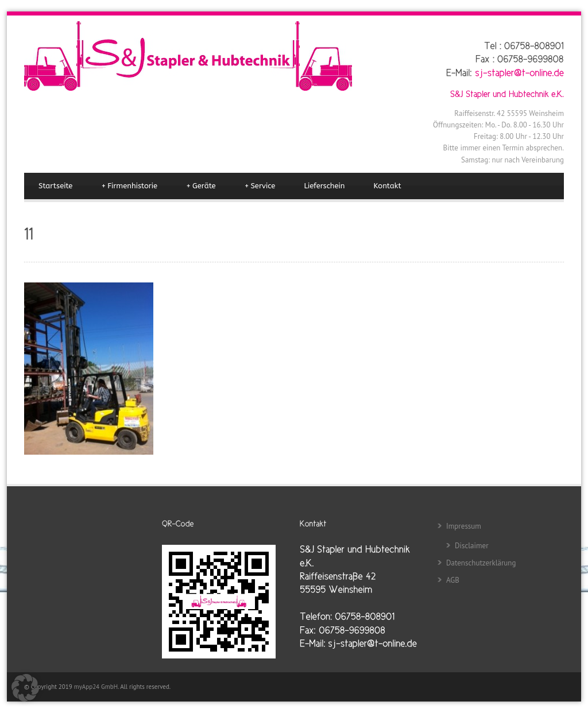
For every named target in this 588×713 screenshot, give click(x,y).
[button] (25, 688)
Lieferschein (324, 186)
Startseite (55, 186)
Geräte (201, 186)
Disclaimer (472, 546)
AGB (453, 580)
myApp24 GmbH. (97, 687)
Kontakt (388, 186)
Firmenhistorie (129, 186)
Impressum (464, 526)
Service (260, 186)
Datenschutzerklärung (481, 563)
